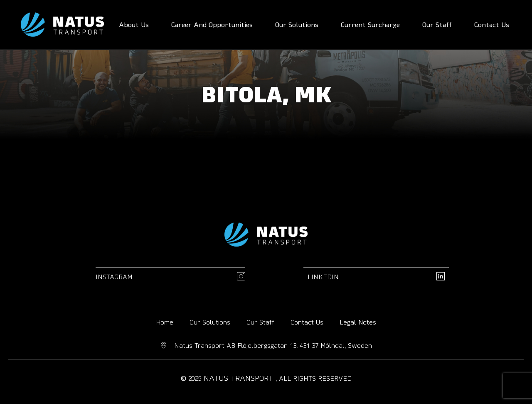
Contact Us (307, 322)
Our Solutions (210, 322)
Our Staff (260, 322)
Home (165, 322)
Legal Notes (358, 322)
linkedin (323, 277)
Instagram (114, 277)
